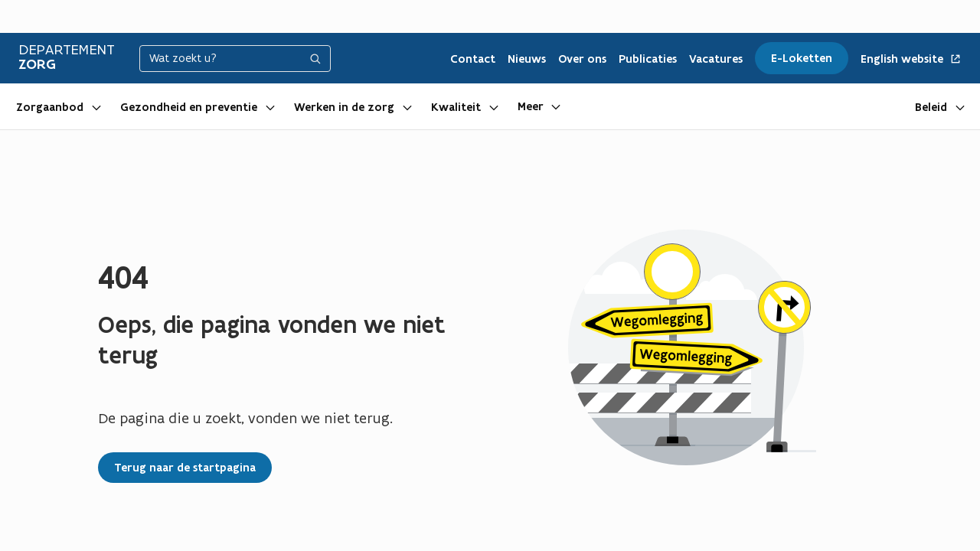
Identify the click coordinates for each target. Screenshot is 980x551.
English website (911, 59)
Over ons (582, 59)
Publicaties (648, 59)
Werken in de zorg (344, 107)
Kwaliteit (456, 107)
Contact (473, 59)
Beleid (931, 107)
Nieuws (527, 59)
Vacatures (716, 59)
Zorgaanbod (50, 107)
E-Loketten (802, 58)
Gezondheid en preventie (189, 107)
